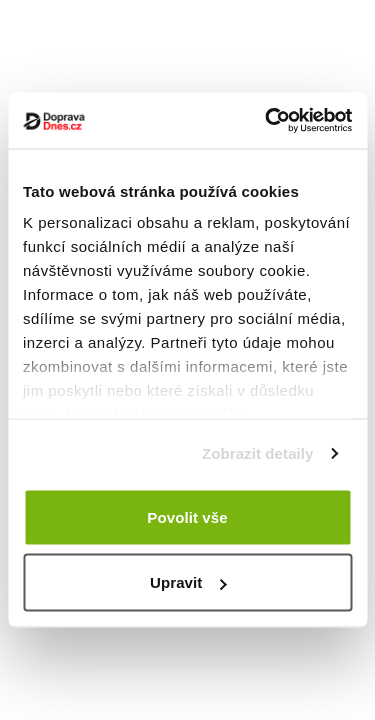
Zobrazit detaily (258, 453)
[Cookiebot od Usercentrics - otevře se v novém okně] (267, 121)
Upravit (188, 582)
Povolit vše (187, 516)
